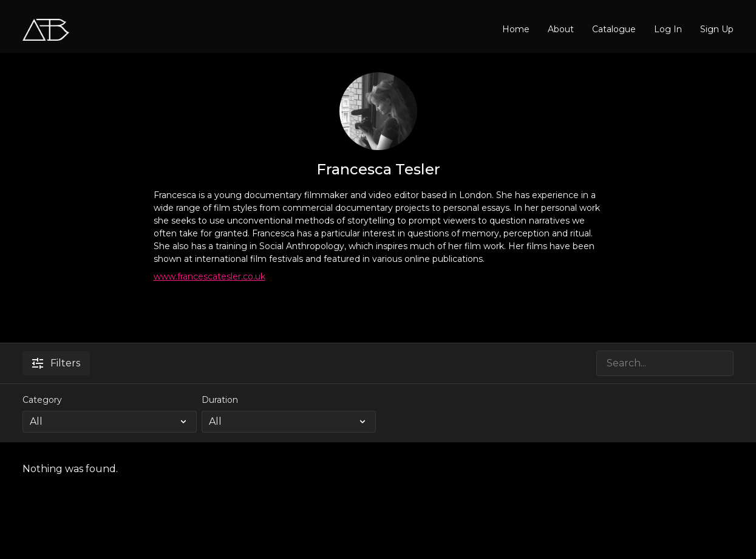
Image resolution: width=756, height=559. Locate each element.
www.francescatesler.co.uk (209, 276)
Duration (220, 400)
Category (42, 400)
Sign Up (717, 29)
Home (516, 29)
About (561, 29)
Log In (668, 29)
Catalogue (614, 29)
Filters (56, 363)
